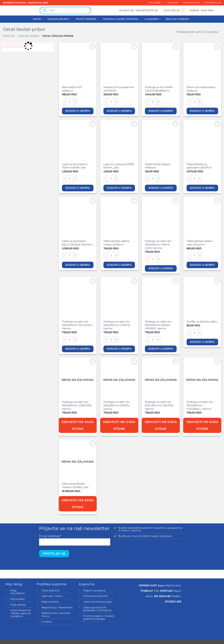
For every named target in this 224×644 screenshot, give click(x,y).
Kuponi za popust (94, 590)
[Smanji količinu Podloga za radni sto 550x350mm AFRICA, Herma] (106, 340)
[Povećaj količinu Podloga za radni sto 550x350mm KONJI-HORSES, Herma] (158, 340)
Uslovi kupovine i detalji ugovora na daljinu (21, 613)
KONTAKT (173, 3)
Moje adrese (18, 605)
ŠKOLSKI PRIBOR (178, 19)
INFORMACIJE (213, 3)
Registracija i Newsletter (57, 607)
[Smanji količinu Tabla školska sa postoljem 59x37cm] (189, 179)
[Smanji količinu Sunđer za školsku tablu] (189, 333)
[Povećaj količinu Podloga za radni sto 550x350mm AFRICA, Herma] (117, 340)
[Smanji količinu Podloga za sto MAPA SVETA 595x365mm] (147, 102)
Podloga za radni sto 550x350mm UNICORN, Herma (77, 405)
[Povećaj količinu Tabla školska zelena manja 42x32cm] (117, 256)
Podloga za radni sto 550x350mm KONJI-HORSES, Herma (158, 325)
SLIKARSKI (153, 19)
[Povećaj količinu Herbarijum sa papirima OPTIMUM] (117, 102)
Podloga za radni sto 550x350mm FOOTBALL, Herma (200, 405)
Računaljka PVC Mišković (72, 89)
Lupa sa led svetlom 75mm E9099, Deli (75, 166)
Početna (9, 36)
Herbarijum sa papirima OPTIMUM (119, 89)
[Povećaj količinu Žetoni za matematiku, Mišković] (200, 102)
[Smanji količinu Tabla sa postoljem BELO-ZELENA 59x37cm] (64, 256)
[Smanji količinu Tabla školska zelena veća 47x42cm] (189, 256)
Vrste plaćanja (51, 590)
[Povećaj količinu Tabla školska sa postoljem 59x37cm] (200, 179)
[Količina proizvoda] (70, 102)
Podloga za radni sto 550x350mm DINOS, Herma (117, 405)
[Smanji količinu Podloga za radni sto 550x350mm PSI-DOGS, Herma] (64, 340)
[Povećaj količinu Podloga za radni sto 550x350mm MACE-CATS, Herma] (158, 259)
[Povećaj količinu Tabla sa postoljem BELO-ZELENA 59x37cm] (75, 256)
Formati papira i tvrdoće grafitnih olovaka (99, 617)
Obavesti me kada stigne (78, 425)
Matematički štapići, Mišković (158, 166)
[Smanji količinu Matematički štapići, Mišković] (147, 179)
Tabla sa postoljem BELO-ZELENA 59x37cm (77, 243)
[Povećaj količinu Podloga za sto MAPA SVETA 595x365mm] (158, 102)
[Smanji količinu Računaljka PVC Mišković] (64, 102)
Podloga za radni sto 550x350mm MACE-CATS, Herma (158, 244)
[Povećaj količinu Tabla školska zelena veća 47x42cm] (200, 256)
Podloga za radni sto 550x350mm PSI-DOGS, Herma (77, 325)
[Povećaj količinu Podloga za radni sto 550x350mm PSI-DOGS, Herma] (75, 340)
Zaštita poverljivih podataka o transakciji (97, 609)
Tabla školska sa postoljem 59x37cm (199, 166)
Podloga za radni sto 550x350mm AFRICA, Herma (117, 325)
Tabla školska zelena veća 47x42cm (199, 243)
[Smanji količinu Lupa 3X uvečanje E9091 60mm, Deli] (106, 179)
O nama (47, 622)
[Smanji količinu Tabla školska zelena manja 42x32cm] (106, 256)
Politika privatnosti (95, 596)
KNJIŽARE (156, 3)
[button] (139, 11)
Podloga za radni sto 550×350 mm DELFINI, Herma (159, 405)
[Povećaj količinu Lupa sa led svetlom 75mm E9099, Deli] (75, 179)
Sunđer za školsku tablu (202, 322)
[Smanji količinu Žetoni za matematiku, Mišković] (189, 102)
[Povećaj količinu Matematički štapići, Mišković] (158, 179)
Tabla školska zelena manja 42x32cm (116, 243)
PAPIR (38, 19)
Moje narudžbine (17, 592)
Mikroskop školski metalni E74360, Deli (75, 485)
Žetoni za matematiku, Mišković (201, 89)
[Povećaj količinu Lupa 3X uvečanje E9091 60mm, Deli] (117, 179)
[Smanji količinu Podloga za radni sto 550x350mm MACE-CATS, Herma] (147, 259)
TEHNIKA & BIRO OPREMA (122, 19)
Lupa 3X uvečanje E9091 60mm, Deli (119, 166)
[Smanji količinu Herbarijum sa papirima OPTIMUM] (106, 102)
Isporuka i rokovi (52, 596)
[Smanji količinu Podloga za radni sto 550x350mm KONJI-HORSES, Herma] (147, 340)
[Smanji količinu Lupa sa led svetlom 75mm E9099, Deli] (64, 179)
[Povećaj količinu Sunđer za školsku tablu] (200, 333)
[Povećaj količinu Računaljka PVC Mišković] (75, 102)
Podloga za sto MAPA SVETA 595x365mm (159, 89)
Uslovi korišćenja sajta (97, 602)
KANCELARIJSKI (59, 19)
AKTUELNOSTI (191, 3)
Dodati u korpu (78, 111)
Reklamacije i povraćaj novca (56, 614)
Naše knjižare (50, 602)
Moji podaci (18, 599)
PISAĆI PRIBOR (87, 19)
